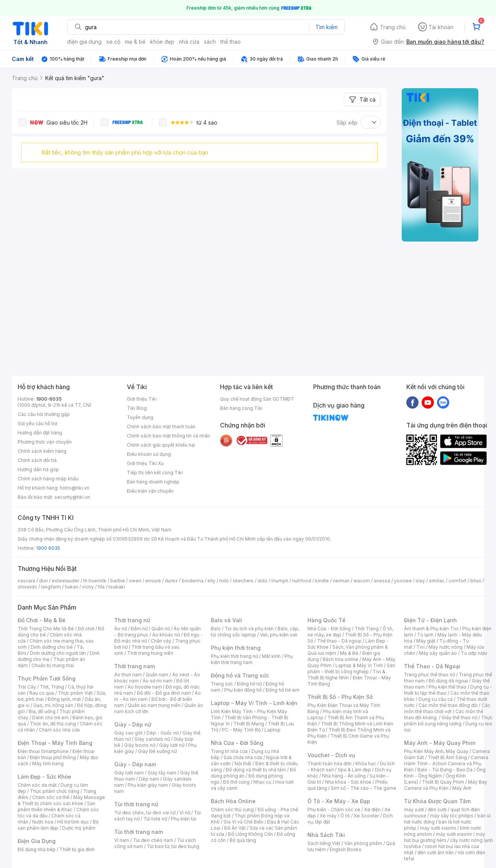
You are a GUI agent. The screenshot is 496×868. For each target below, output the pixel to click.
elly (211, 581)
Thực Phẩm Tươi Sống (47, 678)
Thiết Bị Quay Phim (443, 782)
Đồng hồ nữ (249, 684)
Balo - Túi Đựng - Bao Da (445, 770)
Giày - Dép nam (135, 764)
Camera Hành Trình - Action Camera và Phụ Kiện (446, 764)
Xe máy (328, 816)
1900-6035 (49, 399)
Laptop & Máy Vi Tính (359, 665)
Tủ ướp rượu (474, 653)
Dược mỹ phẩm (79, 828)
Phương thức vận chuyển (45, 442)
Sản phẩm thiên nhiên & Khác (57, 806)
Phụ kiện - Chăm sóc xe (334, 810)
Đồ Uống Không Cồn (250, 834)
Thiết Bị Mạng (249, 724)
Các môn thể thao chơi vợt (447, 708)
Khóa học (366, 764)
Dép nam (149, 779)
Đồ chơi (86, 629)
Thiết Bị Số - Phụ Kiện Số (340, 697)
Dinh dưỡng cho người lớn (58, 653)
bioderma (193, 581)
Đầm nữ (139, 629)
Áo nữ (121, 629)
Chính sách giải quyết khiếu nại (161, 445)
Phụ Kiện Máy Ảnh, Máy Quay (436, 751)
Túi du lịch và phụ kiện (249, 629)
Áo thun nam (128, 675)
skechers (243, 581)
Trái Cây (27, 687)
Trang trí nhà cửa (229, 751)
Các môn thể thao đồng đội (448, 705)
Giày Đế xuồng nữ (157, 751)
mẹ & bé (135, 42)
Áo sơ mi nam (158, 681)
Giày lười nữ (172, 745)
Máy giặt (426, 641)
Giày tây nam (162, 773)
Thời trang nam (135, 666)
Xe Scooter (366, 816)
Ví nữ (185, 813)
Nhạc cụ (262, 782)
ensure (153, 581)
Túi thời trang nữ (136, 804)
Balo (216, 629)
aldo (263, 581)
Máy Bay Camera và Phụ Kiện (446, 785)
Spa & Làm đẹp (354, 770)
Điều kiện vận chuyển (150, 491)
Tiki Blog (137, 408)
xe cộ (113, 42)
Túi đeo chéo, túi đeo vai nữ (145, 813)
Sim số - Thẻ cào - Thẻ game (364, 788)
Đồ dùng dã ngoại (448, 681)
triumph (280, 581)
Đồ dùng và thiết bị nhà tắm (256, 770)
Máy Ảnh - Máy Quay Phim (440, 743)
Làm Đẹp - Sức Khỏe (44, 777)
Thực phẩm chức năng (55, 791)
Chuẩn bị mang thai (53, 665)
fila (101, 587)
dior (44, 581)
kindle (322, 581)
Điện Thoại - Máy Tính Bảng (55, 743)
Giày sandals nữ (152, 739)
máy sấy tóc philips (452, 816)
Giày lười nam (129, 773)
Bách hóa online (341, 659)
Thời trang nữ (132, 620)
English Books (346, 849)
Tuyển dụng (140, 417)
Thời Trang (367, 629)
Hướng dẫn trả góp (38, 469)
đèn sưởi (437, 810)
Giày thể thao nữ (459, 718)
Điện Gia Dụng (37, 841)
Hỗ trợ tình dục (73, 822)
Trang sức (222, 684)
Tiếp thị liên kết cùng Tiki (155, 473)
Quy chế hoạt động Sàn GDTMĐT (257, 399)
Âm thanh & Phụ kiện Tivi (431, 629)
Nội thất (243, 764)
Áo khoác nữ (166, 635)
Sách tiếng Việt (324, 843)
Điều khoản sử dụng (149, 454)
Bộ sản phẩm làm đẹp (58, 825)
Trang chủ (393, 27)
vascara (26, 581)
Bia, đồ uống (42, 711)
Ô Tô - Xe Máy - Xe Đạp (339, 801)
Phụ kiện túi (184, 819)
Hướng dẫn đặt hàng (40, 433)
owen (135, 581)
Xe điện (372, 810)
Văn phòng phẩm (363, 843)
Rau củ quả (42, 693)
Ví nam (122, 840)
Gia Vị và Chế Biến (243, 822)
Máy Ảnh (462, 788)
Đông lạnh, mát (64, 699)
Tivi (420, 647)
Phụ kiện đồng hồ (243, 690)
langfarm (51, 587)
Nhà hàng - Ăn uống (344, 776)
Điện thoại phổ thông (53, 757)
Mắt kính (271, 656)
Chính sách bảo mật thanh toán (161, 427)
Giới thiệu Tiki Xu (145, 463)
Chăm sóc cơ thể (51, 797)
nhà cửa (189, 42)
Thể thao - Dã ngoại (339, 641)
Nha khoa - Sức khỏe (348, 782)
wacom (362, 581)
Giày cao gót (128, 733)
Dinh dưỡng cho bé (52, 647)
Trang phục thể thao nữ (429, 675)
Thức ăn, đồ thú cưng (53, 724)
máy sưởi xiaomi (454, 834)
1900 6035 (48, 548)
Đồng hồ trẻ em (282, 690)
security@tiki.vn (72, 497)
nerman (341, 581)
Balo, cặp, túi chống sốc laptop (255, 632)
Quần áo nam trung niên (154, 705)
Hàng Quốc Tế (326, 620)
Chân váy (161, 641)
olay (420, 581)
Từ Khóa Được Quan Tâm (437, 801)
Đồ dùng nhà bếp (37, 849)
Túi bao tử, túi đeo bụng (173, 846)
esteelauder (66, 581)
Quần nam (157, 675)
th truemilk (95, 581)
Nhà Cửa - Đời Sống (237, 743)
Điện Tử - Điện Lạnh (430, 620)
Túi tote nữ (155, 819)
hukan (71, 587)
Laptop (273, 730)
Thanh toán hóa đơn (329, 764)
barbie (118, 581)
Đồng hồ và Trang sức (240, 675)
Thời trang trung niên (150, 653)
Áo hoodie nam (145, 687)
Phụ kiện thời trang (236, 648)
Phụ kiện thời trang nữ (234, 656)
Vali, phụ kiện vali (279, 635)
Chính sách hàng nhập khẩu (48, 479)
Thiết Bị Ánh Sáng (447, 757)
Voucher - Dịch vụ (331, 755)
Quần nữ (161, 629)
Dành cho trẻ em (50, 718)
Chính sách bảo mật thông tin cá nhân (168, 436)
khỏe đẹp (162, 42)
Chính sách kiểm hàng (42, 451)
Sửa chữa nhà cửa (243, 757)
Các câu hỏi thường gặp (44, 414)
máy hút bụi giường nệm (445, 837)
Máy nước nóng (446, 647)
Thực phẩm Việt (75, 693)
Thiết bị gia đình (77, 849)
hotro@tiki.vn (75, 488)
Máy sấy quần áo (438, 653)
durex (171, 581)
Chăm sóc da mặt (37, 785)
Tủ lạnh (425, 635)
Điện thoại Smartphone (43, 751)
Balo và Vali (227, 620)
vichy (88, 587)
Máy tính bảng (48, 764)
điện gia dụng (84, 42)
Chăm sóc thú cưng (232, 810)
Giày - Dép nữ (133, 724)
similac (437, 581)
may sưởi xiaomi (438, 828)
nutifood (302, 581)
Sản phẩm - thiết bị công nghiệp (351, 668)
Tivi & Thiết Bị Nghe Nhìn (346, 675)
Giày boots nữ (140, 745)
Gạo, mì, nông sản (53, 705)
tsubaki (117, 587)
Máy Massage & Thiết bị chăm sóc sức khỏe (61, 800)
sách (210, 42)
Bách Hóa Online (233, 801)
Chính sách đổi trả (37, 460)
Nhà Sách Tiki (326, 835)
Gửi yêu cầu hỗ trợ (37, 423)
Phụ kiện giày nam (148, 785)
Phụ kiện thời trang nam (252, 659)
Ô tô (345, 816)
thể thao (231, 42)
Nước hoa (43, 822)
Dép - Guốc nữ (163, 733)
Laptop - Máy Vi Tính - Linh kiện (254, 703)
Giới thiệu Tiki (142, 399)
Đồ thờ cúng (236, 782)
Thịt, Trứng (52, 687)
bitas (476, 581)
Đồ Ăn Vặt (235, 828)
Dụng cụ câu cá (436, 699)
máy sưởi (414, 810)
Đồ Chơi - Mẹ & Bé (42, 620)
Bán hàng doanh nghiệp (153, 482)
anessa (382, 581)
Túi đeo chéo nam (153, 840)
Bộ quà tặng (243, 840)
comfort (457, 581)
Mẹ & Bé (349, 653)
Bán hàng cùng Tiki (241, 408)
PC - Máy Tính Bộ (241, 730)
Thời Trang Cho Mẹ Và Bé (46, 629)
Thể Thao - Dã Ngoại (432, 666)
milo (224, 581)
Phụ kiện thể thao (448, 687)
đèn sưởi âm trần (436, 852)
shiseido (27, 587)
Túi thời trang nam (139, 832)
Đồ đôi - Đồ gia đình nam (164, 693)
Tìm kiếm (327, 27)
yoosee (403, 581)
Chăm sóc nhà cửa (59, 730)
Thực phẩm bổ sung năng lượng (448, 721)
